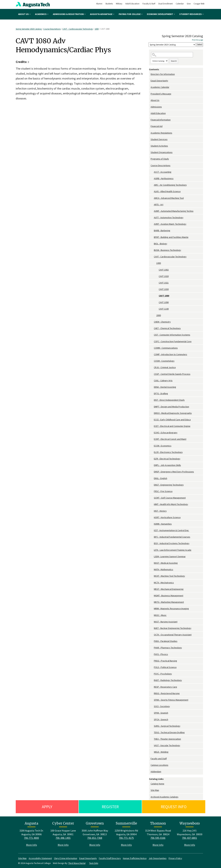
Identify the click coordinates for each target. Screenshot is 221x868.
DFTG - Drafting (161, 393)
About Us (24, 14)
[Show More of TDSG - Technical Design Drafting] (152, 732)
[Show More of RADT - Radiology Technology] (152, 680)
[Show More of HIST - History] (152, 511)
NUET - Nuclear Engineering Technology (173, 628)
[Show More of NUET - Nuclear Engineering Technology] (152, 628)
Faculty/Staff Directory (110, 858)
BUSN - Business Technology (167, 250)
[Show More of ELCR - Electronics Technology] (152, 452)
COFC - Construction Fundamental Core (173, 341)
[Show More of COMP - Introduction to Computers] (152, 354)
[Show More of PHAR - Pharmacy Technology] (152, 648)
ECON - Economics (163, 446)
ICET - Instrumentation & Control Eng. (171, 530)
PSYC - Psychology (163, 674)
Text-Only (94, 863)
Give (189, 4)
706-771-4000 (31, 838)
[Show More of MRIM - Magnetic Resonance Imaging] (152, 609)
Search (174, 61)
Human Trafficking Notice (135, 858)
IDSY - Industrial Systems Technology (172, 543)
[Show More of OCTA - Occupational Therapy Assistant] (152, 635)
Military (119, 4)
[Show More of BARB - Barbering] (152, 231)
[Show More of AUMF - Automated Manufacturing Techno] (152, 211)
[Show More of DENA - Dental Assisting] (152, 387)
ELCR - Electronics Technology (168, 452)
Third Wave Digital (77, 863)
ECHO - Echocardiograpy (166, 433)
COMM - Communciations (166, 348)
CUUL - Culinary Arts (163, 380)
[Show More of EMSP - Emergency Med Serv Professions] (152, 472)
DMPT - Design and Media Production (171, 407)
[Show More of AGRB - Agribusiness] (152, 178)
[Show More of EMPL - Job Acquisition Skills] (152, 465)
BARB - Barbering (162, 230)
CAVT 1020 (164, 276)
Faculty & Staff (149, 4)
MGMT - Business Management (169, 596)
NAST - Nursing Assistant (166, 622)
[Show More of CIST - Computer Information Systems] (152, 335)
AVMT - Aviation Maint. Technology (170, 224)
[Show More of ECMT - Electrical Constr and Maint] (152, 439)
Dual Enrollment (166, 4)
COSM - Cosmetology (164, 361)
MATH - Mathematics (164, 569)
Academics (42, 14)
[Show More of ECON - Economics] (152, 446)
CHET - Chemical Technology (167, 328)
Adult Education (132, 4)
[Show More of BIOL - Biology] (152, 244)
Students (109, 4)
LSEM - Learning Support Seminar (170, 556)
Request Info (174, 807)
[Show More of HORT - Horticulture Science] (152, 517)
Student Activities (159, 146)
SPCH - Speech (161, 719)
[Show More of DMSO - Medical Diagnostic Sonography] (152, 413)
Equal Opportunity (159, 81)
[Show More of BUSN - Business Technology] (152, 250)
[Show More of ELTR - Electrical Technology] (152, 459)
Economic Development (161, 14)
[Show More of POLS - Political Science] (152, 667)
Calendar (180, 4)
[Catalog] (172, 45)
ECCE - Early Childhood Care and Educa (172, 420)
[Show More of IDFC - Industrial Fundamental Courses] (152, 537)
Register (110, 807)
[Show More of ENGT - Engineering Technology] (152, 485)
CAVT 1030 (164, 289)
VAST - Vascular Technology (167, 745)
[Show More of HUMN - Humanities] (152, 524)
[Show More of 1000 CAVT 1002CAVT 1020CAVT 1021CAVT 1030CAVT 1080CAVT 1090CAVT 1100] (155, 263)
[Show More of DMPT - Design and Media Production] (152, 407)
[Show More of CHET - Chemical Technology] (152, 328)
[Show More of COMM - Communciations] (152, 348)
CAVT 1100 (164, 309)
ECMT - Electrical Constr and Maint (170, 439)
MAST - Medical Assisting (166, 563)
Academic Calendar (160, 87)
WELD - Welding (161, 752)
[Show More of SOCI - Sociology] (152, 706)
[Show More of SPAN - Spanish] (152, 713)
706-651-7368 (95, 838)
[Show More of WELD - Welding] (152, 752)
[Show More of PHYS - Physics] (152, 654)
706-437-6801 (190, 838)
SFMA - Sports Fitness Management (171, 700)
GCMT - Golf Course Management (170, 498)
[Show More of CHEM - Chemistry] (152, 322)
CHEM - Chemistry (162, 322)
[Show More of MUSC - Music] (152, 615)
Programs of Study (160, 159)
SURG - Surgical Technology (167, 726)
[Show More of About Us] (150, 100)
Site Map (155, 790)
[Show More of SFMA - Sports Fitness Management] (152, 700)
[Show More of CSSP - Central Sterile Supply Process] (152, 374)
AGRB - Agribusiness (164, 178)
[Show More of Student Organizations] (150, 152)
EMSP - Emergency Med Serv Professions (174, 472)
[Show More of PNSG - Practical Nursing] (152, 661)
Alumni (99, 4)
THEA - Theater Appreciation (167, 739)
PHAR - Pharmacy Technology (168, 648)
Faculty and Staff (159, 759)
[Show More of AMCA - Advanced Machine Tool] (152, 198)
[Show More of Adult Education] (150, 113)
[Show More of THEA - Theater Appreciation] (152, 739)
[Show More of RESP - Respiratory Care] (152, 687)
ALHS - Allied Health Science (167, 191)
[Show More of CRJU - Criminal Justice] (152, 367)
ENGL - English (161, 478)
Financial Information (161, 120)
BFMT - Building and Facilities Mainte (171, 237)
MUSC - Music (160, 615)
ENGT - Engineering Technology (169, 485)
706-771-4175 (126, 838)
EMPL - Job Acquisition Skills (167, 465)
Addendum (156, 772)
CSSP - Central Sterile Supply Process (172, 374)
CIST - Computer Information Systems (172, 335)
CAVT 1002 (164, 270)
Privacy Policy (175, 858)
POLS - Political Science (165, 667)
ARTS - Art (159, 205)
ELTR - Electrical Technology (167, 459)
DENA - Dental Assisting (165, 387)
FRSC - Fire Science (163, 491)
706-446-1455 (63, 838)
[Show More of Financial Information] (150, 120)
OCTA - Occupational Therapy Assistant (173, 635)
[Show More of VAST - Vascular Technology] (152, 745)
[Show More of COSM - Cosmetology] (152, 361)
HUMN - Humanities (163, 524)
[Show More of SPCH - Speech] (152, 720)
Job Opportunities (158, 858)
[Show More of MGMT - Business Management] (152, 596)
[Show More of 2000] (155, 315)
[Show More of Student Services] (150, 139)
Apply (47, 807)
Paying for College (131, 14)
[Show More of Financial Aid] (150, 126)
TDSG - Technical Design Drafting (169, 732)
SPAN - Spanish (161, 713)
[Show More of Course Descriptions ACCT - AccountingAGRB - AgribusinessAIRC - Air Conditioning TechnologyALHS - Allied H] (150, 166)
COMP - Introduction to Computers (170, 354)
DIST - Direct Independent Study (169, 400)
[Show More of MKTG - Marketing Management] (152, 602)
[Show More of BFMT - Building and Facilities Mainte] (152, 237)
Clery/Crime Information (66, 858)
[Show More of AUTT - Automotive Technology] (152, 218)
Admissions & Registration (69, 14)
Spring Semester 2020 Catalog (29, 29)
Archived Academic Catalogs (164, 797)
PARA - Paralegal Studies (166, 641)
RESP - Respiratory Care (165, 687)
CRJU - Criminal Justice (165, 367)
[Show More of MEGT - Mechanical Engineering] (152, 589)
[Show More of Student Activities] (150, 146)
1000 (97, 29)
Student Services (159, 139)
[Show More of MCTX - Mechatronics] (152, 583)
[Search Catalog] (172, 55)
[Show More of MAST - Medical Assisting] (152, 563)
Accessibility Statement (40, 858)
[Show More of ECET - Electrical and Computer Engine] (152, 426)
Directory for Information (163, 74)
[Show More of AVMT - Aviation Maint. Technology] (152, 224)
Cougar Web (199, 4)
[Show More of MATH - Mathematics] (152, 570)
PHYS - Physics (161, 654)
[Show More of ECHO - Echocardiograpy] (152, 433)
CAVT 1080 (164, 296)
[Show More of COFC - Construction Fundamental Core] (152, 341)
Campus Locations (159, 765)
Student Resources (191, 14)
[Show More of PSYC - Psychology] (152, 674)
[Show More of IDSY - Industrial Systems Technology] (152, 543)
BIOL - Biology (161, 244)
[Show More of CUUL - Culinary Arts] (152, 381)
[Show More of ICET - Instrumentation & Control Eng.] (152, 530)
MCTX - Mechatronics (164, 583)
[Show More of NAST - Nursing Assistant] (152, 622)
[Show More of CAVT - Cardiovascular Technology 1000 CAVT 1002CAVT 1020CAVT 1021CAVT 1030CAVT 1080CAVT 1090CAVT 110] (152, 257)
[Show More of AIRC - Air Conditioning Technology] (152, 185)
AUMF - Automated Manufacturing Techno (174, 211)
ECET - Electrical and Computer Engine (172, 426)
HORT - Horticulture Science (167, 517)
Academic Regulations (161, 133)
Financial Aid (157, 126)
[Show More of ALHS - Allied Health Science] (152, 191)
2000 (159, 315)
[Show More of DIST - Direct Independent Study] (152, 400)
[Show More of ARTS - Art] (152, 205)
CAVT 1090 (164, 302)
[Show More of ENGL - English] (152, 478)
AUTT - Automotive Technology (169, 217)
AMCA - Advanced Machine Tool (169, 198)
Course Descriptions (52, 29)
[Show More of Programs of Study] (150, 159)
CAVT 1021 (164, 283)
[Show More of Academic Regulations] (150, 133)
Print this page (197, 40)
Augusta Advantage (102, 14)
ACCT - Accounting (163, 172)
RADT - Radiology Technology (168, 680)
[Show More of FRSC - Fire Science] (152, 491)
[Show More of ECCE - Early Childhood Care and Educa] (152, 420)
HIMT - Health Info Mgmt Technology (171, 504)
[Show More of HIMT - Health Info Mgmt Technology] (152, 504)
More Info (32, 845)
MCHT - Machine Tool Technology (169, 576)
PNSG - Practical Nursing (165, 661)
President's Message (161, 94)
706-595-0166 (158, 838)
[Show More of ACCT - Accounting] (152, 172)
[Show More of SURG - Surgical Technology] (152, 726)
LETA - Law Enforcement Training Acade (173, 550)
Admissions (156, 107)
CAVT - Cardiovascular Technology (78, 29)
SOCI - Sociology (162, 706)
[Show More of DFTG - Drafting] (152, 394)
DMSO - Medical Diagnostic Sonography (173, 413)
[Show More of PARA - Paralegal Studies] (152, 641)
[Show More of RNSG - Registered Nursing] (152, 693)
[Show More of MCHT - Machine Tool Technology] (152, 576)
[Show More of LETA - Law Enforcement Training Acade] (152, 550)
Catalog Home (157, 784)
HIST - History (160, 511)
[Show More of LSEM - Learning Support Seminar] (152, 557)
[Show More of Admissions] (150, 107)
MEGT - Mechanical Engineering (169, 589)
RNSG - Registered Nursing (167, 693)
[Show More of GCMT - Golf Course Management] (152, 498)
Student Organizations (162, 152)
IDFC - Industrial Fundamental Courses (172, 537)
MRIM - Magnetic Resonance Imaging (171, 609)
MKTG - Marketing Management (169, 602)
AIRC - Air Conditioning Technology (170, 185)
